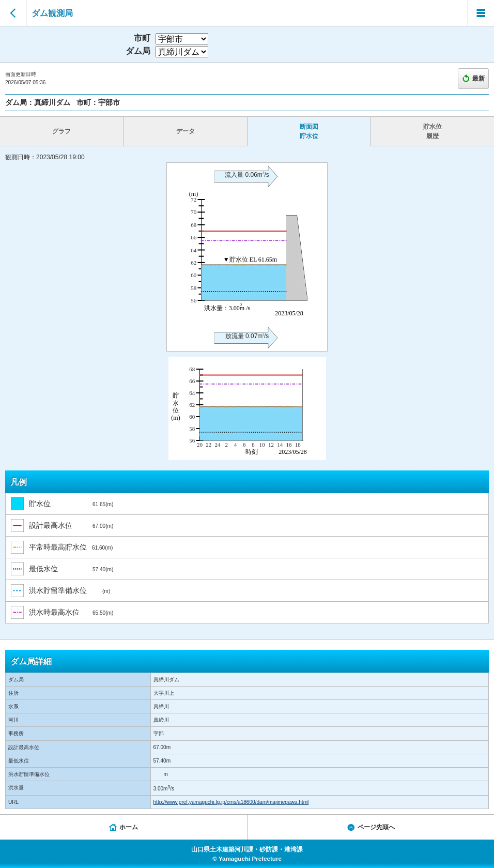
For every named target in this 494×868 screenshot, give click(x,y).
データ (186, 131)
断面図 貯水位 (309, 131)
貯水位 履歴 (433, 131)
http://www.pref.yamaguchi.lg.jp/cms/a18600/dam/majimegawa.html (231, 802)
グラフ (61, 131)
